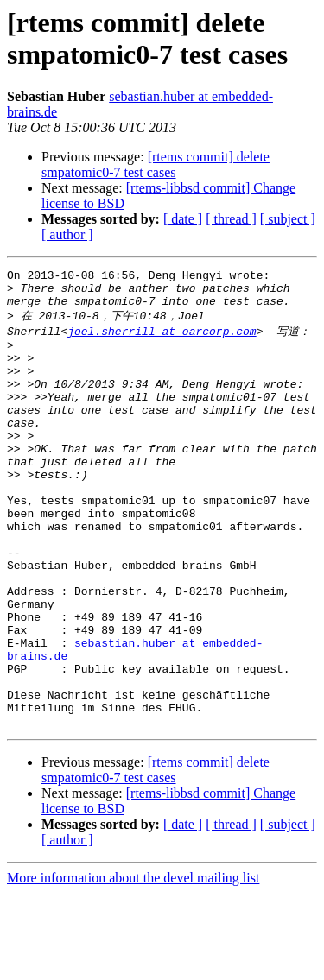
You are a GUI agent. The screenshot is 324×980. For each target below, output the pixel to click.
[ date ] (183, 219)
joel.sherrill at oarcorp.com (162, 340)
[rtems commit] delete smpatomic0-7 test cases (156, 164)
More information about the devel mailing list (133, 965)
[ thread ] (231, 219)
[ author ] (67, 234)
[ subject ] (288, 219)
